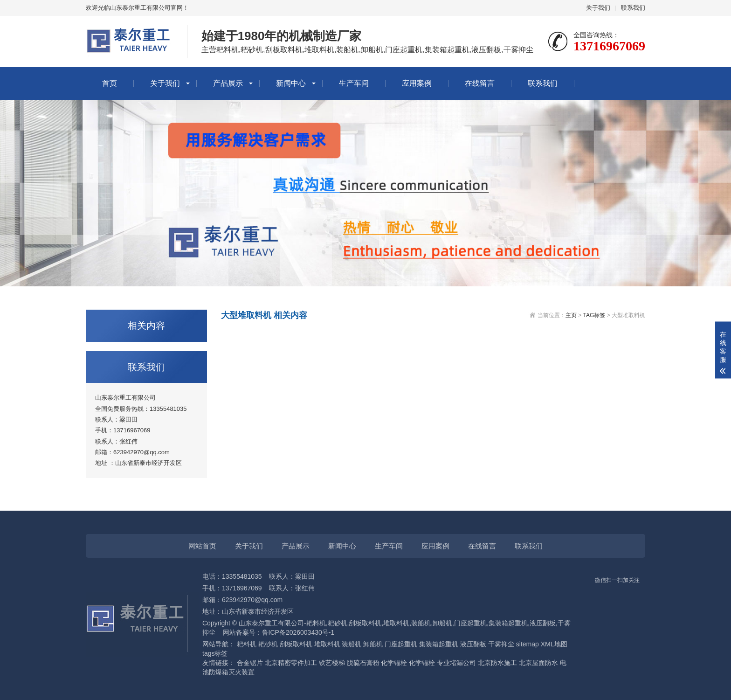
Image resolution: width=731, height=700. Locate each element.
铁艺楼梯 (332, 663)
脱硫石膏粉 (363, 663)
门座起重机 (401, 644)
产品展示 (228, 83)
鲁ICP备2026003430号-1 (298, 632)
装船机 (352, 644)
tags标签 (215, 653)
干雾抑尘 (501, 644)
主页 (571, 315)
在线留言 (480, 83)
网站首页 (202, 546)
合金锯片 (250, 663)
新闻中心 (291, 83)
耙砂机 (268, 644)
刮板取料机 (296, 644)
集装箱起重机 (439, 644)
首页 (110, 83)
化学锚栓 (394, 663)
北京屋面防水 (538, 663)
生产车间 (354, 83)
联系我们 (633, 8)
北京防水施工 (497, 663)
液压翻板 (473, 644)
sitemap (528, 644)
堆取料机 (327, 644)
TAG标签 (594, 315)
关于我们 (598, 8)
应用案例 (417, 83)
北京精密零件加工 (291, 663)
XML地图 (554, 644)
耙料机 (247, 644)
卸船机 (373, 644)
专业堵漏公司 (456, 663)
